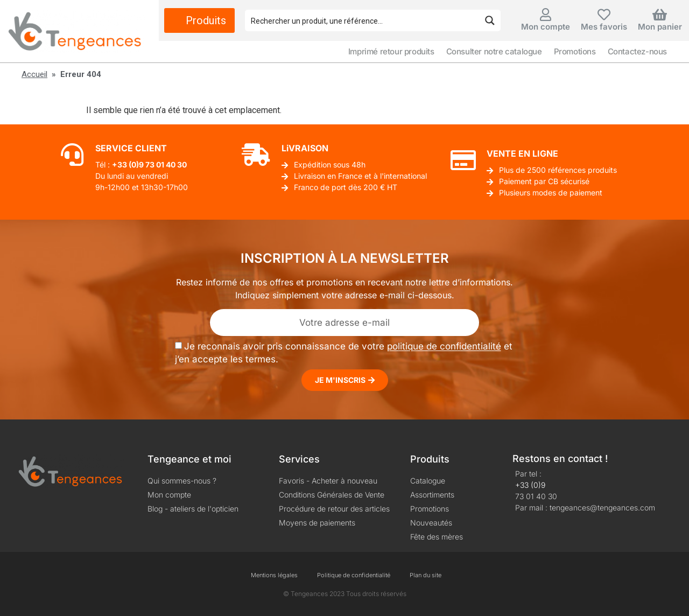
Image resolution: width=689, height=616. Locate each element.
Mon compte (546, 27)
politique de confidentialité (444, 347)
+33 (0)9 (530, 485)
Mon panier (660, 27)
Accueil (34, 74)
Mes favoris (604, 27)
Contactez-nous (637, 51)
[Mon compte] (545, 15)
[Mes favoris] (604, 15)
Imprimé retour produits (391, 51)
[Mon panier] (660, 15)
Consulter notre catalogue (494, 51)
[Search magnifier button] (490, 20)
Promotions (575, 51)
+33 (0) (125, 164)
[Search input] (363, 20)
